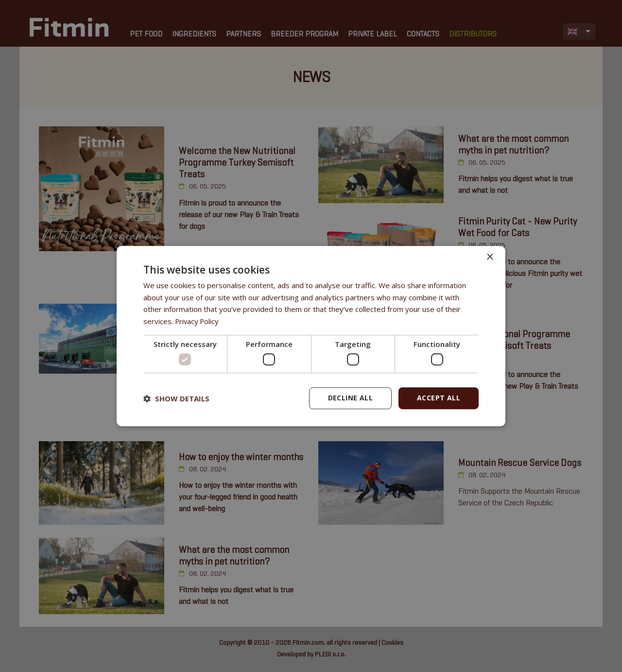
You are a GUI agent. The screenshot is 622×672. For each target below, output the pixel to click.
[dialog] (311, 336)
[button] (176, 398)
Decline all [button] (350, 398)
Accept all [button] (439, 398)
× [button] (490, 257)
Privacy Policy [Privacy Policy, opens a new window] (198, 321)
